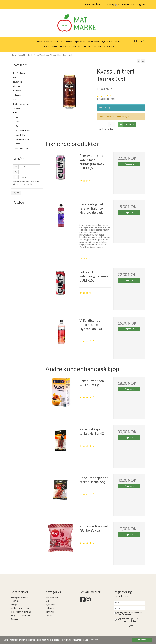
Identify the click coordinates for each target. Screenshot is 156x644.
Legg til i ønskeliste (105, 129)
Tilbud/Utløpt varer (21, 148)
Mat (15, 77)
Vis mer (49, 615)
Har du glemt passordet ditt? (26, 182)
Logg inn (16, 193)
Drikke (16, 113)
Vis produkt (129, 164)
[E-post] (129, 608)
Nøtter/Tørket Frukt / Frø (23, 104)
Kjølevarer (18, 86)
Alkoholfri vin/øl (22, 140)
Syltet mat (17, 95)
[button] (139, 61)
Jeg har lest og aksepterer (130, 620)
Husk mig (23, 177)
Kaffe (18, 122)
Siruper (19, 126)
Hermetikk (17, 91)
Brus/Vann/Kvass (23, 131)
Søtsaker (17, 108)
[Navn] (129, 603)
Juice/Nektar (21, 135)
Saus (15, 100)
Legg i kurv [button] (126, 125)
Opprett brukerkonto (23, 184)
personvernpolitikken (128, 621)
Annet (18, 144)
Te (17, 117)
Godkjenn (129, 626)
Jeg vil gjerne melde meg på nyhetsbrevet (129, 614)
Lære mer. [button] (94, 640)
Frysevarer (18, 82)
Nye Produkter (19, 73)
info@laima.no (25, 612)
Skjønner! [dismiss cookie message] (142, 640)
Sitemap (15, 619)
